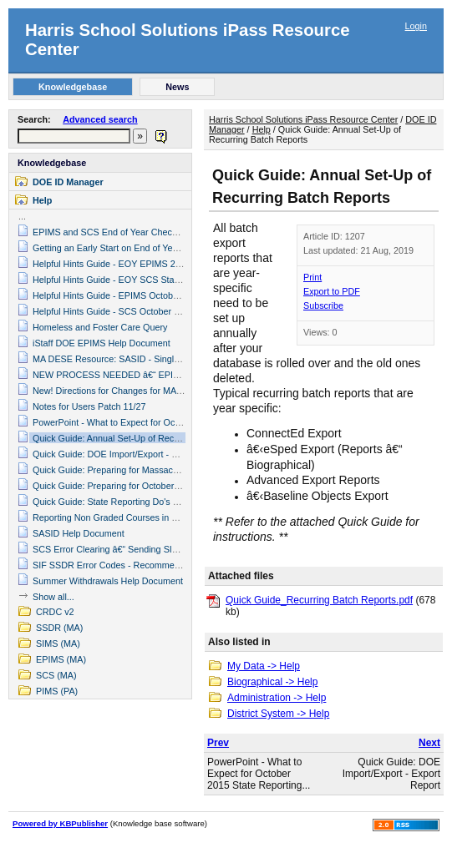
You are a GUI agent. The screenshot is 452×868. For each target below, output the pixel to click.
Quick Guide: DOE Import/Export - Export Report (130, 454)
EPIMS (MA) (61, 659)
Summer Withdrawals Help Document (108, 581)
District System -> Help (278, 714)
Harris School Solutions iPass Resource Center (303, 119)
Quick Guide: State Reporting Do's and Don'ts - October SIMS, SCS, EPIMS (185, 502)
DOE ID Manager (68, 182)
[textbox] (74, 136)
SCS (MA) (56, 675)
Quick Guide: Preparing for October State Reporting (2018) (150, 486)
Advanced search (100, 119)
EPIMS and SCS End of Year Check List (113, 232)
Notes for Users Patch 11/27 (89, 406)
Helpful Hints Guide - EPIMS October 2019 (118, 295)
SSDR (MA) (59, 628)
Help (42, 200)
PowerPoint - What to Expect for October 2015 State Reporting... (259, 774)
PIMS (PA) (57, 691)
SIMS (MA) (58, 643)
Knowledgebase (52, 163)
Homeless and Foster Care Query (100, 327)
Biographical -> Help (272, 682)
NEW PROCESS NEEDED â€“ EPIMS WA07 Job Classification (159, 375)
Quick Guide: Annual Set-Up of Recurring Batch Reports (145, 438)
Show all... (53, 597)
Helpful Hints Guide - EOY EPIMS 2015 (112, 264)
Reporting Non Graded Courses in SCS (111, 517)
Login (416, 26)
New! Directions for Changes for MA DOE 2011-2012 (138, 391)
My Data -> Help (264, 666)
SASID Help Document (79, 533)
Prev (218, 743)
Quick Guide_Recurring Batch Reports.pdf (319, 600)
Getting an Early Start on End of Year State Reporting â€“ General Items (177, 248)
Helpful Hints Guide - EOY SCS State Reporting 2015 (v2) (148, 280)
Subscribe (323, 305)
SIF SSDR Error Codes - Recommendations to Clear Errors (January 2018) (183, 565)
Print (312, 277)
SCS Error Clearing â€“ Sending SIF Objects (122, 549)
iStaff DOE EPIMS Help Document (102, 343)
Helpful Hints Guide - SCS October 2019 (113, 311)
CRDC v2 (55, 612)
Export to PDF (332, 291)
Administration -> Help (277, 698)
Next (429, 743)
